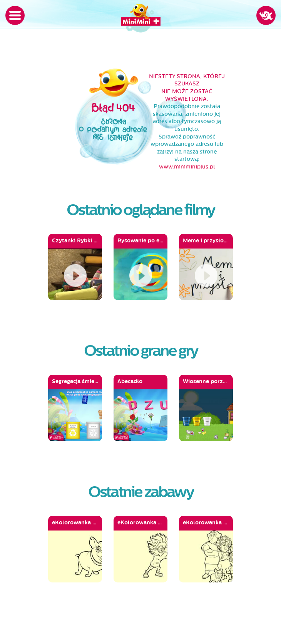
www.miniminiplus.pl (187, 167)
